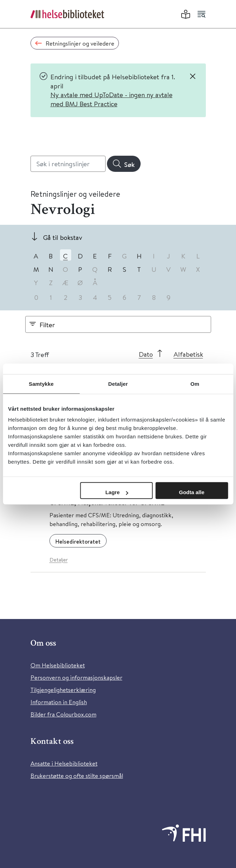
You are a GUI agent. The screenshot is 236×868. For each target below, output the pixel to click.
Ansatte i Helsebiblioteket (64, 763)
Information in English (59, 702)
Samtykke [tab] (41, 383)
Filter (47, 325)
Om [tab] (195, 383)
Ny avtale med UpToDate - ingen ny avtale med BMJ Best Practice (112, 99)
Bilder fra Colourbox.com (63, 714)
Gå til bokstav (63, 237)
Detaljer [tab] (118, 383)
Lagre (117, 492)
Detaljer (59, 560)
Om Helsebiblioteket (58, 665)
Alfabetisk (188, 354)
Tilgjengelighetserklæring (63, 690)
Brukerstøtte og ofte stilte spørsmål (77, 776)
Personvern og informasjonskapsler (76, 677)
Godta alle (192, 492)
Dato (146, 354)
